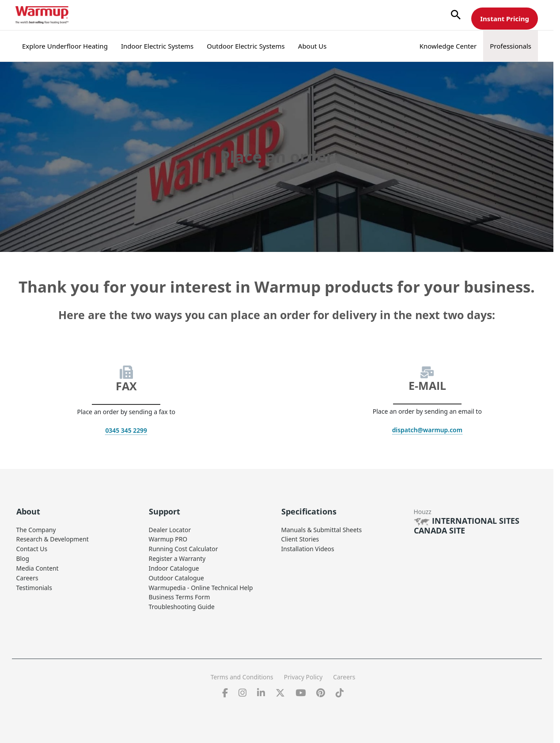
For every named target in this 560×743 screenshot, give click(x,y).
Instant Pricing (505, 19)
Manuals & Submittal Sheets (322, 529)
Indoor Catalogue (174, 566)
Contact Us (32, 548)
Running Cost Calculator (184, 548)
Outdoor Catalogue (177, 576)
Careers (27, 576)
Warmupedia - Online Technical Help (201, 585)
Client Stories (301, 539)
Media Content (38, 566)
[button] (456, 15)
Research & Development (53, 539)
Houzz (423, 511)
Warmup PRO (168, 539)
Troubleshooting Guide (182, 604)
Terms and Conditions (241, 673)
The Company (36, 529)
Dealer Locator (170, 529)
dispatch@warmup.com (427, 430)
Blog (23, 557)
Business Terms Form (180, 594)
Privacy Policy (303, 673)
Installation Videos (308, 548)
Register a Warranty (178, 557)
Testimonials (34, 585)
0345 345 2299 (126, 430)
